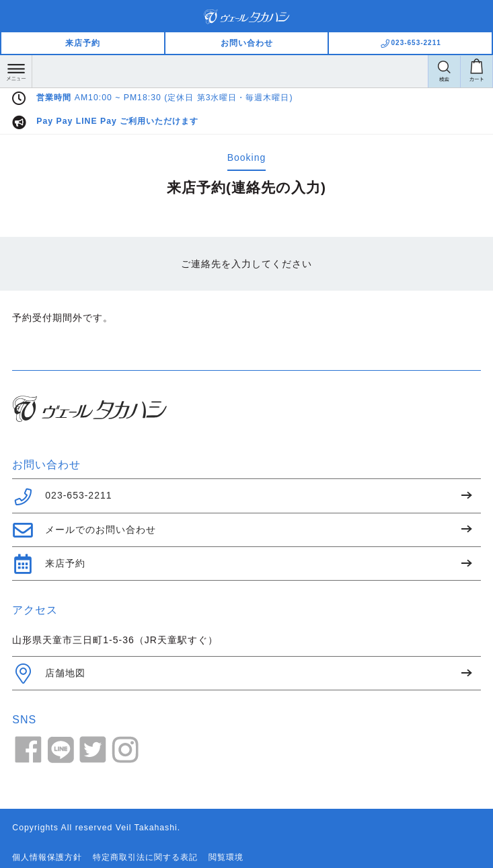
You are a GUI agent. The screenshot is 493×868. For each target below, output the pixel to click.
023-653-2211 (62, 497)
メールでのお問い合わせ (84, 530)
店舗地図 (49, 674)
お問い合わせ (247, 43)
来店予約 (83, 43)
